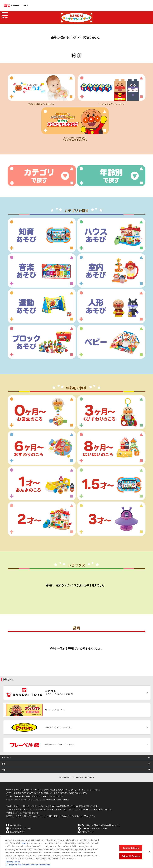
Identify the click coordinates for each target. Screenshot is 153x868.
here (24, 843)
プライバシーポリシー (86, 809)
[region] (76, 852)
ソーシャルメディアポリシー (94, 828)
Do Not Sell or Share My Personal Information (101, 825)
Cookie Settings (131, 848)
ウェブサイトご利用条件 (21, 828)
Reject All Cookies (131, 856)
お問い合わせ (88, 832)
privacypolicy (15, 825)
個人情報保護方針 (18, 832)
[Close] (150, 852)
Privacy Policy (13, 862)
